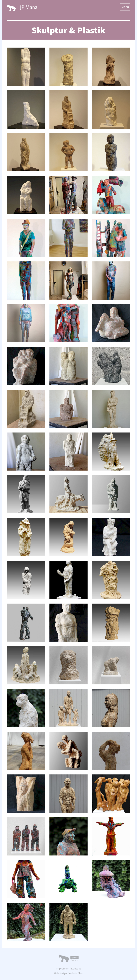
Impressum (63, 968)
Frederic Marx (76, 973)
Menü (125, 7)
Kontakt (76, 968)
